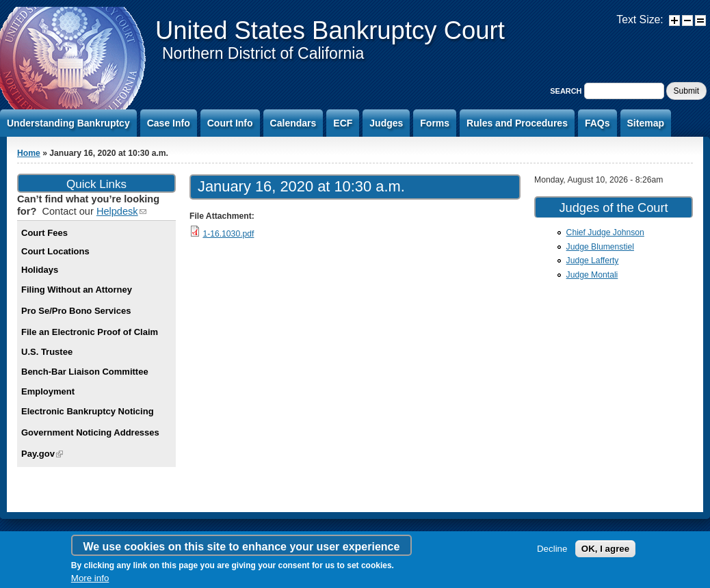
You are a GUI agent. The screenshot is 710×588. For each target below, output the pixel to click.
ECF (343, 123)
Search (567, 91)
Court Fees (44, 233)
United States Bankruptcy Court (330, 30)
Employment (48, 391)
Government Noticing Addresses (90, 432)
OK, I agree (605, 549)
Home (29, 153)
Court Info (230, 123)
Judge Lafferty (593, 260)
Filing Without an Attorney (77, 290)
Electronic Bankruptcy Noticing (88, 411)
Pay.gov (42, 454)
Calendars (293, 123)
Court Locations (55, 251)
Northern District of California (263, 53)
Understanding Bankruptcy (68, 123)
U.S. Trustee (47, 352)
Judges (386, 123)
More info (90, 578)
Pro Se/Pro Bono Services (76, 311)
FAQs (597, 123)
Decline (552, 549)
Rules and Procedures (517, 123)
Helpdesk (121, 211)
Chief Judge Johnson (605, 232)
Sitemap (646, 123)
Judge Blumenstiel (600, 247)
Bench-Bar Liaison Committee (85, 372)
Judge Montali (592, 275)
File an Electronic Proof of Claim (90, 332)
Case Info (169, 123)
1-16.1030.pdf (228, 234)
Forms (435, 123)
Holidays (40, 270)
